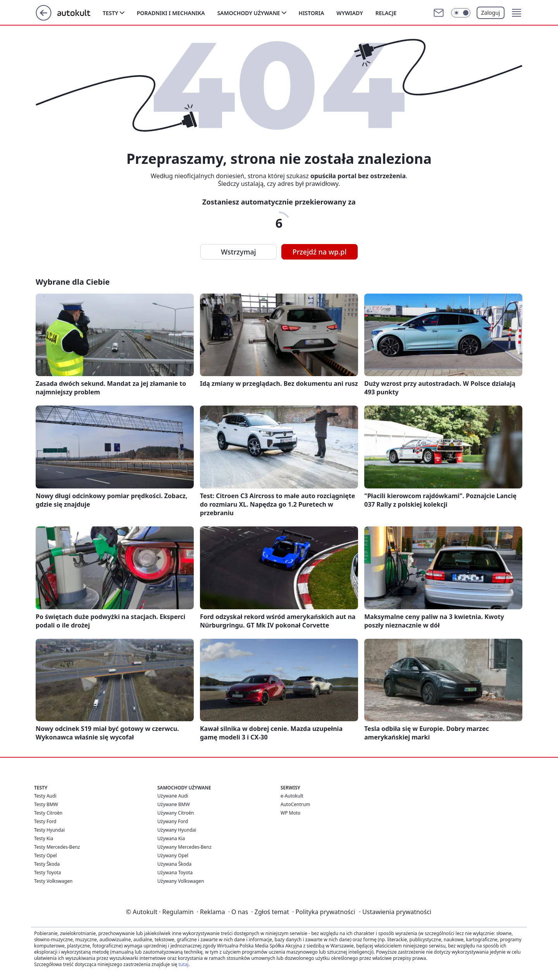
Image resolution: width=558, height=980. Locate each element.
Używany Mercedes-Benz (184, 847)
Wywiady (350, 13)
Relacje (386, 13)
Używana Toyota (175, 873)
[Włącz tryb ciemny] (461, 13)
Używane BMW (174, 804)
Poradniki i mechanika (171, 13)
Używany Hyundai (177, 830)
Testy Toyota (47, 873)
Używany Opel (173, 855)
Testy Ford (45, 821)
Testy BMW (46, 804)
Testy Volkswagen (53, 881)
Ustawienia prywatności (395, 912)
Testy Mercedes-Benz (57, 847)
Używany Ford (173, 821)
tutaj (183, 964)
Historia (312, 13)
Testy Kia (44, 838)
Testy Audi (45, 796)
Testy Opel (46, 855)
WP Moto (290, 813)
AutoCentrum (295, 804)
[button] (517, 13)
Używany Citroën (176, 813)
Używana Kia (171, 838)
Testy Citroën (48, 813)
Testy (110, 13)
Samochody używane (249, 13)
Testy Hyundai (49, 830)
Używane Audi (173, 796)
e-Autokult (292, 796)
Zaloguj (491, 13)
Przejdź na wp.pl (320, 252)
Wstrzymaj (238, 252)
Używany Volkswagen (181, 881)
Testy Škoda (47, 864)
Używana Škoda (174, 864)
